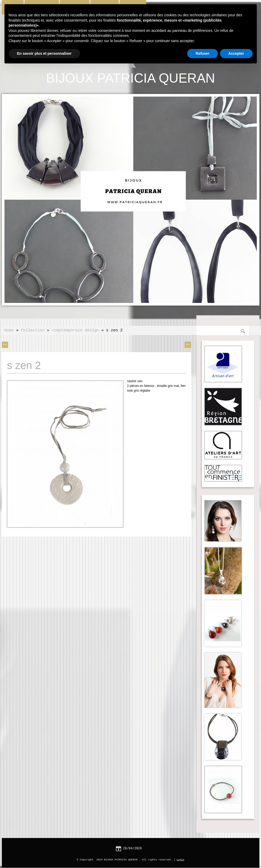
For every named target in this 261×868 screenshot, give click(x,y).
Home (9, 330)
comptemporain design (75, 330)
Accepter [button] (236, 53)
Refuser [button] (202, 53)
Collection (33, 330)
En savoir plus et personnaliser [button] (44, 53)
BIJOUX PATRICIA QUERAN (130, 78)
